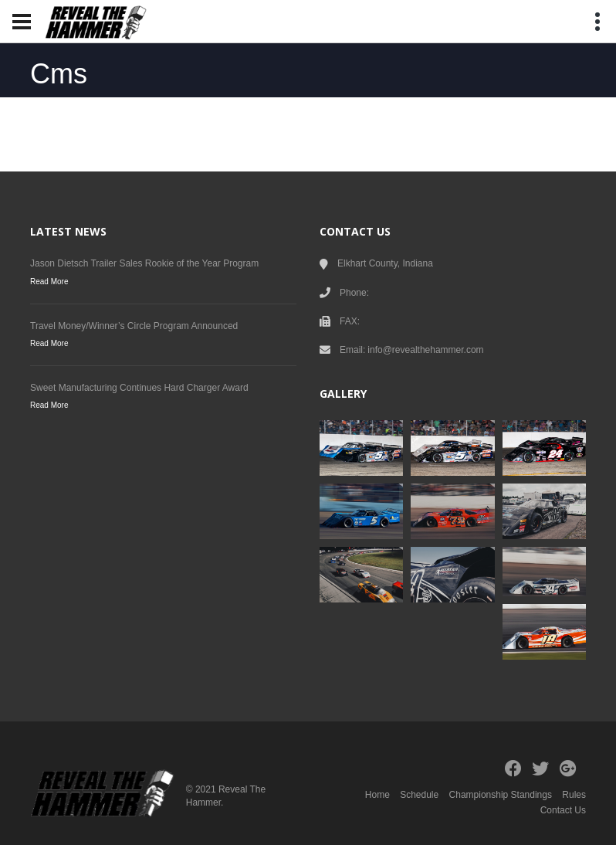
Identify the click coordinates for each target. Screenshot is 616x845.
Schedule (419, 795)
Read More (49, 282)
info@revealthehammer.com (425, 350)
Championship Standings (501, 795)
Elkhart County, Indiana (385, 263)
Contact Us (563, 810)
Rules (574, 795)
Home (377, 795)
